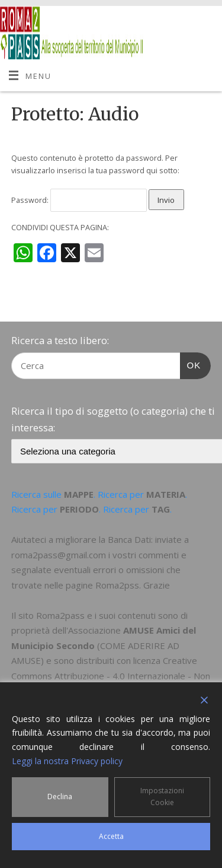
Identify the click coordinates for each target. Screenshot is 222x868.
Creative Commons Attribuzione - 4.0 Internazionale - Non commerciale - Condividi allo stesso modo (111, 675)
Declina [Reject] (60, 797)
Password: (79, 200)
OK (191, 364)
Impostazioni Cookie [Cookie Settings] (162, 797)
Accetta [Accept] (111, 836)
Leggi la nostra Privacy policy (67, 761)
